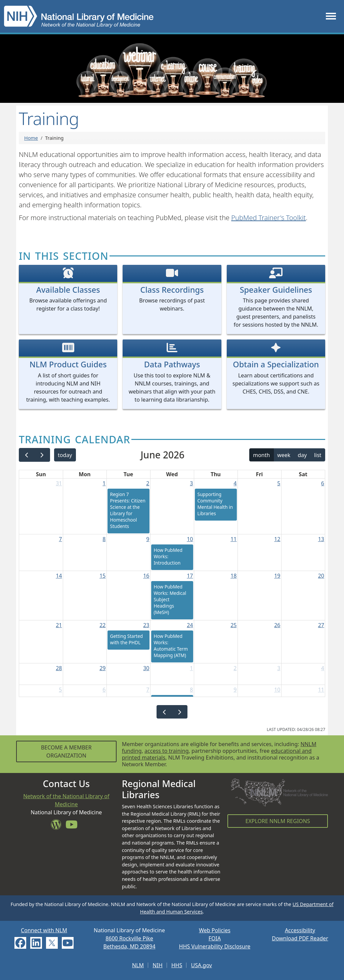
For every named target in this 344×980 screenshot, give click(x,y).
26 (277, 625)
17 (190, 576)
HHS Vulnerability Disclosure (215, 946)
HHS (177, 965)
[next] (42, 455)
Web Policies (215, 930)
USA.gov (202, 965)
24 (190, 625)
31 (59, 483)
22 (102, 625)
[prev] (27, 455)
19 (277, 576)
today (65, 455)
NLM (138, 965)
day (302, 455)
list (318, 455)
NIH (157, 965)
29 (102, 668)
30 (146, 668)
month (261, 455)
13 (321, 539)
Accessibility (300, 930)
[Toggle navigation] (331, 16)
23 (146, 625)
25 (233, 625)
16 (146, 576)
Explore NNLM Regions (278, 821)
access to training (166, 751)
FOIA (215, 938)
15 (102, 576)
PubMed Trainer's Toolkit (268, 218)
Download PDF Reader (300, 938)
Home (31, 138)
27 (321, 625)
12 (277, 539)
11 (233, 539)
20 (321, 576)
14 (59, 576)
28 (59, 668)
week (284, 455)
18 (233, 576)
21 (59, 625)
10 (190, 539)
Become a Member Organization (66, 751)
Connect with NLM (44, 930)
